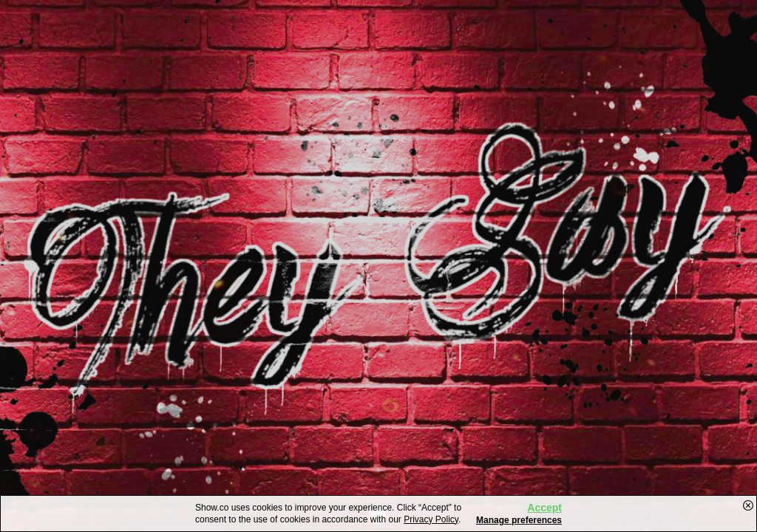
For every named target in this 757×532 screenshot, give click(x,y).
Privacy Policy (431, 519)
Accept (544, 508)
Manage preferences (519, 520)
